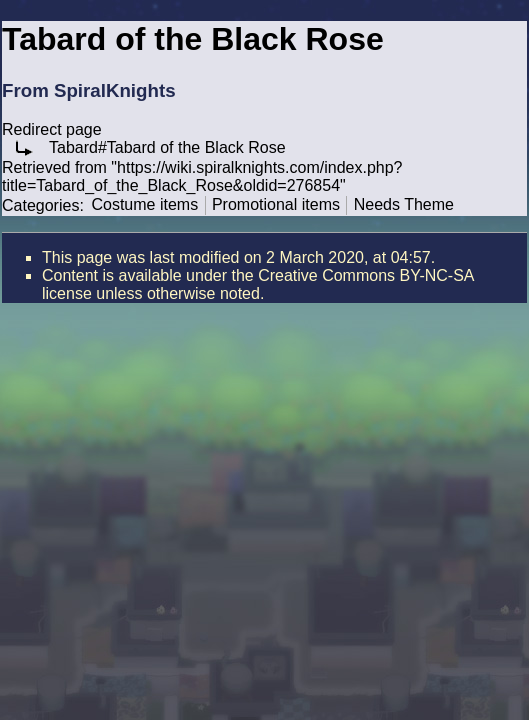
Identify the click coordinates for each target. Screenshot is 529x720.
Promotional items (276, 204)
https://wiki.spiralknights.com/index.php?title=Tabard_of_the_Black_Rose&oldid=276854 (202, 176)
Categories (40, 204)
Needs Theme (404, 204)
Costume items (144, 204)
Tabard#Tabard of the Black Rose (167, 147)
